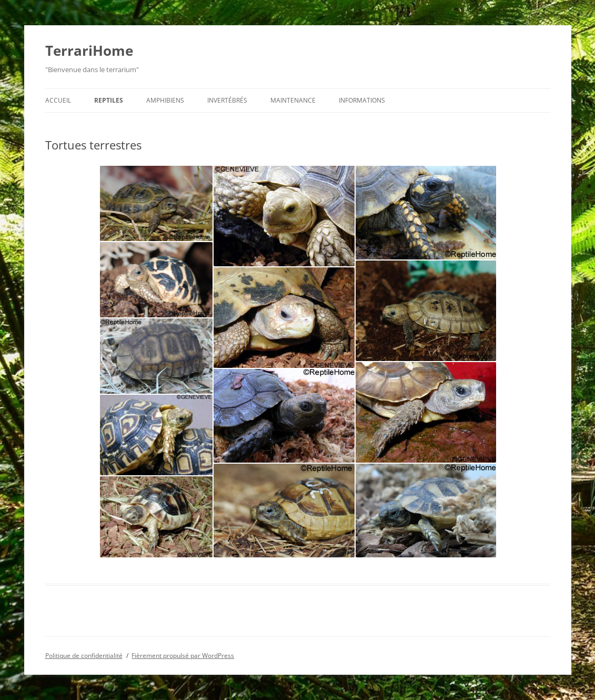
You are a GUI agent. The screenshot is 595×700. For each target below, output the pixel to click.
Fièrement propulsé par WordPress (183, 656)
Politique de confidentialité (84, 656)
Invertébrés (227, 100)
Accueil (58, 100)
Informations (362, 100)
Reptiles (109, 100)
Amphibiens (165, 100)
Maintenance (293, 100)
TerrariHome (89, 51)
